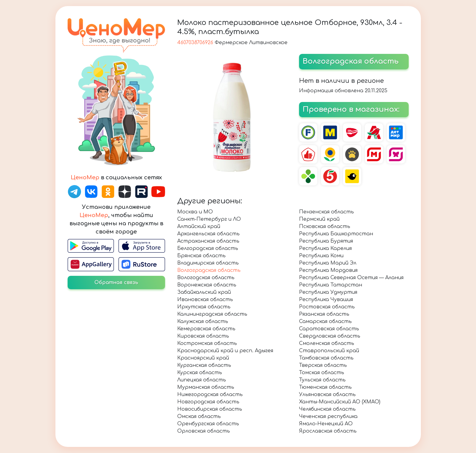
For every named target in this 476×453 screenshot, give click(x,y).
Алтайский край (199, 226)
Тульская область (322, 380)
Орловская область (204, 431)
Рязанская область (324, 314)
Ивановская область (205, 300)
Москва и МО (195, 212)
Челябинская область (327, 409)
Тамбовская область (326, 358)
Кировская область (203, 336)
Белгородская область (208, 248)
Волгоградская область (209, 270)
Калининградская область (212, 314)
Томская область (322, 373)
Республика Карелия (325, 248)
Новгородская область (208, 402)
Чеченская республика (328, 416)
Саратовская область (329, 329)
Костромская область (207, 343)
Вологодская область (206, 278)
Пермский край (319, 219)
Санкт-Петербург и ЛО (209, 219)
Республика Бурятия (326, 241)
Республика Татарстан (331, 285)
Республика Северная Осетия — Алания (351, 278)
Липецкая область (202, 380)
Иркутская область (204, 307)
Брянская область (201, 256)
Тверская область (323, 365)
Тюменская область (325, 387)
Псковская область (325, 226)
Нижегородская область (210, 395)
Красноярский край (203, 358)
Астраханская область (208, 241)
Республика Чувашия (326, 300)
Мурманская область (206, 387)
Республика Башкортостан (336, 234)
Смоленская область (327, 343)
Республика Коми (321, 256)
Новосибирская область (210, 409)
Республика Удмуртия (328, 292)
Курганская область (204, 365)
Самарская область (325, 321)
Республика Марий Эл (328, 263)
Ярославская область (328, 431)
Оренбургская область (208, 424)
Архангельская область (208, 234)
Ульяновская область (327, 395)
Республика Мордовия (328, 270)
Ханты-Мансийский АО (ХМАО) (340, 402)
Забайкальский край (204, 292)
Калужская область (203, 321)
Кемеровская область (206, 329)
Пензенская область (326, 212)
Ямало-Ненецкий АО (326, 424)
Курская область (200, 373)
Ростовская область (327, 307)
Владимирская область (208, 263)
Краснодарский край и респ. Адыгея (225, 351)
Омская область (199, 416)
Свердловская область (330, 336)
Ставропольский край (329, 351)
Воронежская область (207, 285)
